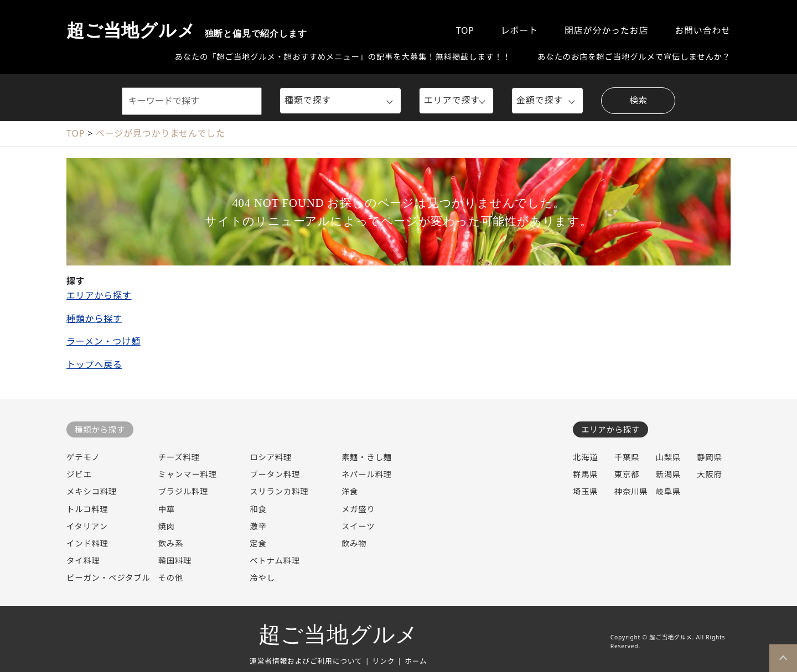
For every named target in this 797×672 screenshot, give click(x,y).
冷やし (262, 578)
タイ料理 (83, 561)
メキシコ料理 (92, 491)
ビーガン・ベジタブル (108, 578)
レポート (519, 30)
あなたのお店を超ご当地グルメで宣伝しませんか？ (634, 57)
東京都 (627, 474)
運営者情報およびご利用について (306, 661)
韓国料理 (175, 561)
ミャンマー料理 (188, 474)
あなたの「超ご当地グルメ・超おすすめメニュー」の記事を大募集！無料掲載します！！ (343, 57)
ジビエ (79, 474)
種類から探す (94, 319)
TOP (465, 30)
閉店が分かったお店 (606, 30)
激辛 (258, 526)
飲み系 (171, 543)
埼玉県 (586, 491)
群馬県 (586, 474)
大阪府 (710, 474)
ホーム (416, 661)
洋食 (350, 491)
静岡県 (710, 457)
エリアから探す (99, 295)
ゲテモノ (83, 457)
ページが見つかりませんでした (161, 133)
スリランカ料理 (279, 491)
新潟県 (668, 474)
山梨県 (668, 457)
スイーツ (358, 526)
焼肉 (167, 526)
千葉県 (627, 457)
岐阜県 (668, 491)
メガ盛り (358, 509)
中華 (167, 509)
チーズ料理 (179, 457)
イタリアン (87, 526)
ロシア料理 (271, 457)
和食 (258, 509)
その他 (171, 578)
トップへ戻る (94, 364)
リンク (384, 661)
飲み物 (354, 543)
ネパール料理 (367, 474)
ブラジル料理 (183, 491)
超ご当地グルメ (187, 30)
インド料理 (87, 543)
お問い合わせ (703, 30)
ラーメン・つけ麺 (103, 341)
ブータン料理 (275, 474)
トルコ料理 (87, 509)
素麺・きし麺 (367, 457)
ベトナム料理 (275, 561)
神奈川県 (631, 491)
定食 (258, 543)
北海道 (586, 457)
